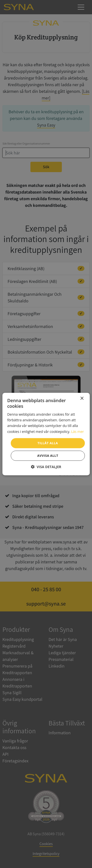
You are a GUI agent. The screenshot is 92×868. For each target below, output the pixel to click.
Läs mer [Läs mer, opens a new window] (78, 432)
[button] (46, 467)
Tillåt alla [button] (48, 443)
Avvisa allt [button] (48, 456)
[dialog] (46, 434)
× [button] (82, 399)
